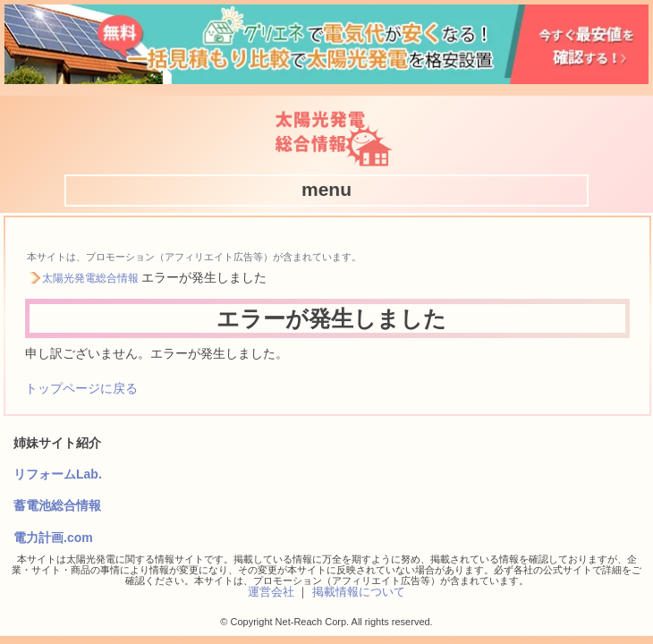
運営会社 (271, 592)
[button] (326, 190)
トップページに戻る (81, 388)
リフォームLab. (58, 474)
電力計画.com (53, 538)
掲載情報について (359, 592)
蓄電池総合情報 (57, 505)
